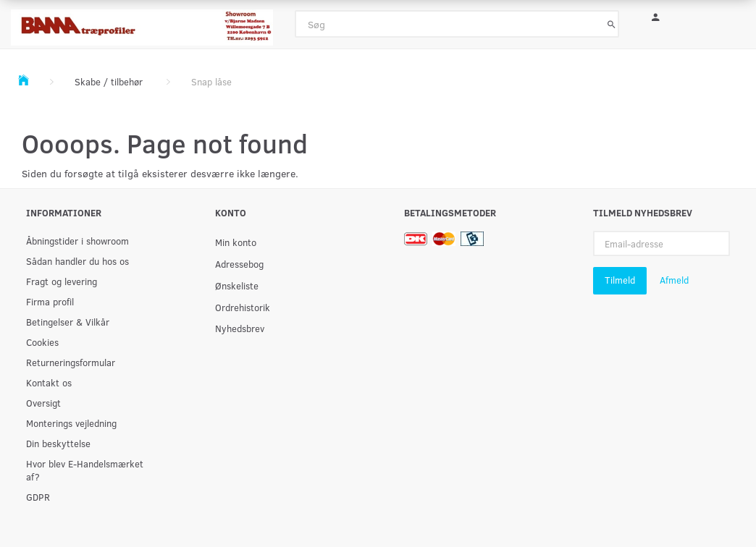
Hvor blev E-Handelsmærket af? (85, 470)
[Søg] (612, 24)
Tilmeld (620, 280)
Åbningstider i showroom (77, 241)
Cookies (42, 342)
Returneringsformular (71, 362)
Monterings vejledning (71, 423)
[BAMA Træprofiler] (142, 23)
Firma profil (50, 301)
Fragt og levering (62, 281)
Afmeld (674, 280)
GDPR (38, 497)
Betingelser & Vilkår (68, 322)
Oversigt (43, 403)
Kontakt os (49, 382)
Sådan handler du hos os (77, 261)
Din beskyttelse (58, 443)
